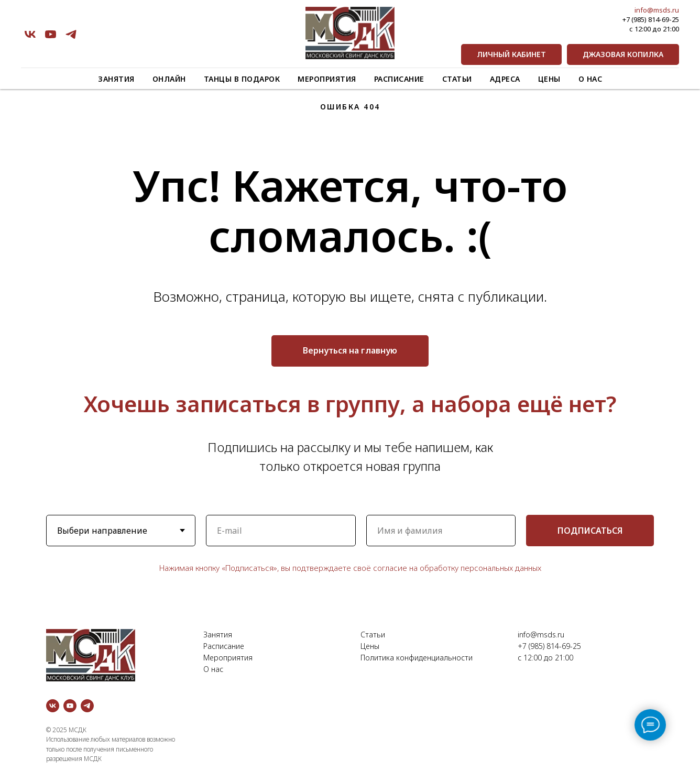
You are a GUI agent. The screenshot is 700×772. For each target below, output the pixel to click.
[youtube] (51, 34)
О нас (590, 79)
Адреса (505, 79)
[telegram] (71, 34)
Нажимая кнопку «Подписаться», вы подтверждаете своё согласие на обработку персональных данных (350, 568)
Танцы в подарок (242, 79)
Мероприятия (327, 79)
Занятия (116, 79)
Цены (549, 79)
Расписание (399, 79)
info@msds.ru (657, 10)
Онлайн (169, 79)
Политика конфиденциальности (417, 658)
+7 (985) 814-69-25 (651, 19)
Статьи (457, 79)
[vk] (30, 34)
